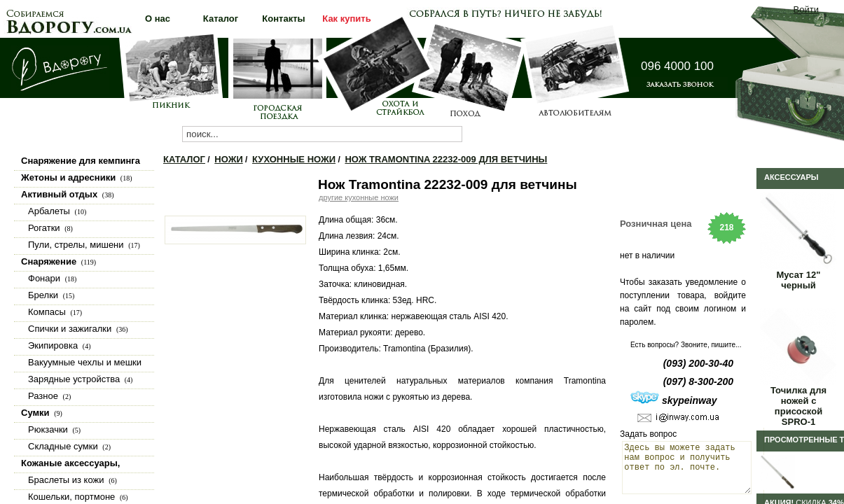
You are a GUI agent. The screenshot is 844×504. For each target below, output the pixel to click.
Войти (806, 9)
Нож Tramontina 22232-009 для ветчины (446, 159)
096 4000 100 (677, 66)
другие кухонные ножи (359, 197)
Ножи (228, 159)
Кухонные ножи (294, 159)
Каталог (184, 159)
